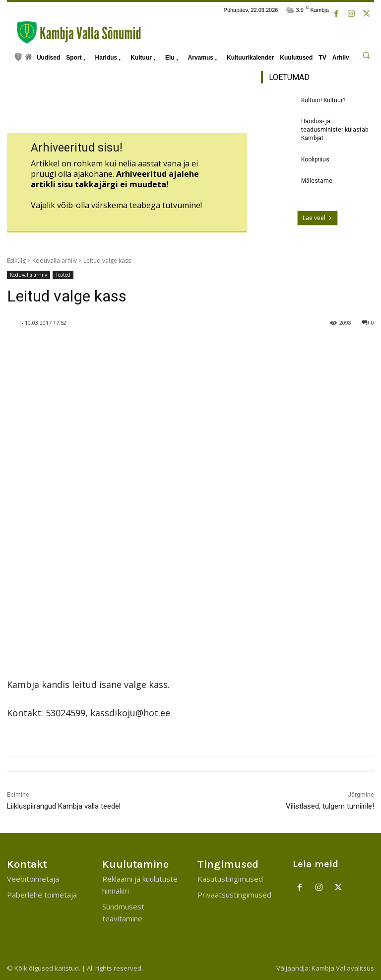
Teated (63, 275)
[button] (366, 55)
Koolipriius (315, 159)
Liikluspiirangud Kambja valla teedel (64, 806)
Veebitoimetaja (33, 879)
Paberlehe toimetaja (42, 895)
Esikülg (16, 261)
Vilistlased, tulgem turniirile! (330, 806)
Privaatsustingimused (234, 895)
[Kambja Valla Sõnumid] (74, 33)
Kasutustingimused (230, 879)
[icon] (18, 56)
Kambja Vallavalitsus (343, 968)
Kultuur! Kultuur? (323, 100)
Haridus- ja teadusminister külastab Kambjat (335, 130)
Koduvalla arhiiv (55, 261)
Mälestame (317, 181)
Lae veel (317, 218)
